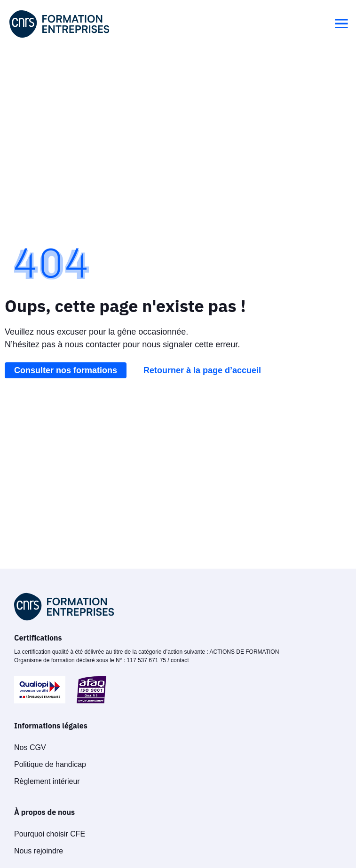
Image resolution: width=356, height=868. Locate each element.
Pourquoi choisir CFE (50, 834)
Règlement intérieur (47, 781)
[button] (341, 24)
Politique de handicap (50, 764)
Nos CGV (30, 747)
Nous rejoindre (39, 851)
